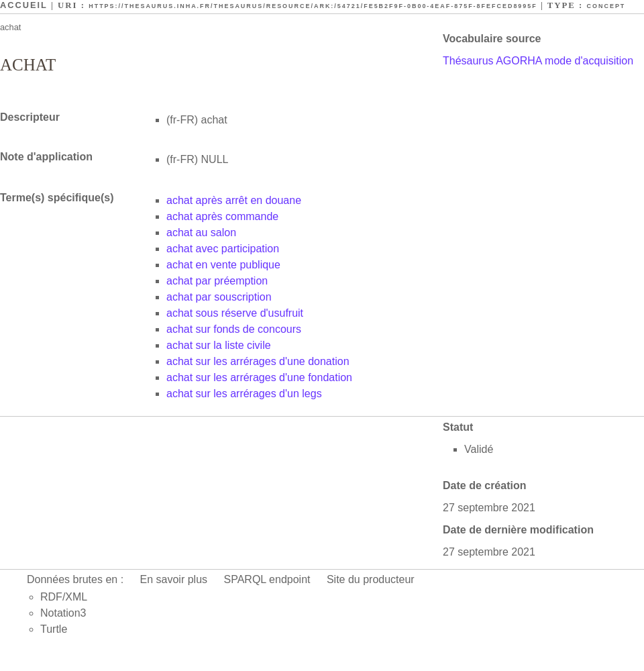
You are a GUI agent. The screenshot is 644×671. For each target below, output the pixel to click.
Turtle (54, 629)
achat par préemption (217, 281)
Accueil (24, 5)
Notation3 (63, 613)
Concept (606, 6)
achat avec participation (223, 249)
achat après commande (222, 216)
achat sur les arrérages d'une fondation (259, 377)
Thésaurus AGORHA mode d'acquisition (538, 61)
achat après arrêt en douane (234, 200)
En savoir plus (174, 579)
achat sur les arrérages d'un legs (244, 394)
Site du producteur (371, 579)
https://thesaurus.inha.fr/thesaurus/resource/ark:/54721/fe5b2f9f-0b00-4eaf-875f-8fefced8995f (313, 6)
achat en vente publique (223, 265)
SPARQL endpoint (267, 579)
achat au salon (201, 233)
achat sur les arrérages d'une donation (258, 361)
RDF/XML (64, 597)
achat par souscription (219, 297)
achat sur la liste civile (219, 345)
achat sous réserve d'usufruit (235, 313)
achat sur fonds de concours (234, 329)
